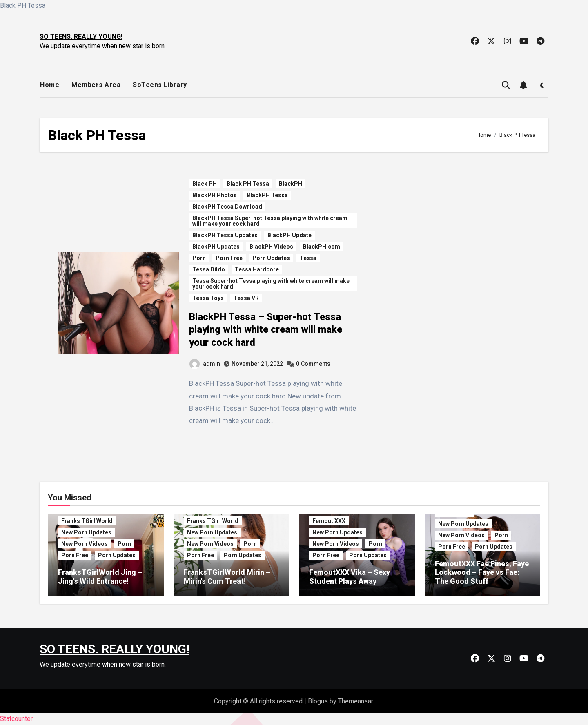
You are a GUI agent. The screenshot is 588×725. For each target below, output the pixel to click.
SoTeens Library (160, 85)
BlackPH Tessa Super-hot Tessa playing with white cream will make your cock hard (270, 221)
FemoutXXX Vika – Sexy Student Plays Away (350, 577)
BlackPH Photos (215, 195)
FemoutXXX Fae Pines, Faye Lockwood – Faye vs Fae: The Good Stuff (482, 572)
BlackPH (291, 184)
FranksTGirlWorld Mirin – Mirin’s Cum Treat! (227, 577)
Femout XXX (329, 521)
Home (50, 85)
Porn (199, 258)
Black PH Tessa (248, 184)
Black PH (205, 184)
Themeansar (355, 701)
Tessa (308, 258)
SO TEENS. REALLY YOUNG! (81, 37)
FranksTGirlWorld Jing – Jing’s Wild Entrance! (100, 577)
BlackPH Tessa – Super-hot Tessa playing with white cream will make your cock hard (266, 329)
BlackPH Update (290, 235)
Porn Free (229, 258)
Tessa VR (246, 298)
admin (205, 364)
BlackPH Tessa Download (227, 207)
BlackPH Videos (271, 247)
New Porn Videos (85, 544)
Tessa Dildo (209, 269)
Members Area (96, 85)
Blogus (318, 701)
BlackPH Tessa (267, 195)
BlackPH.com (322, 247)
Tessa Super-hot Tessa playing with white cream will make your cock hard (271, 284)
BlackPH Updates (216, 247)
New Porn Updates (86, 532)
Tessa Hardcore (257, 269)
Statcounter (16, 719)
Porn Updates (271, 258)
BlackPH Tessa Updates (225, 235)
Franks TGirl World (87, 521)
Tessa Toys (208, 298)
